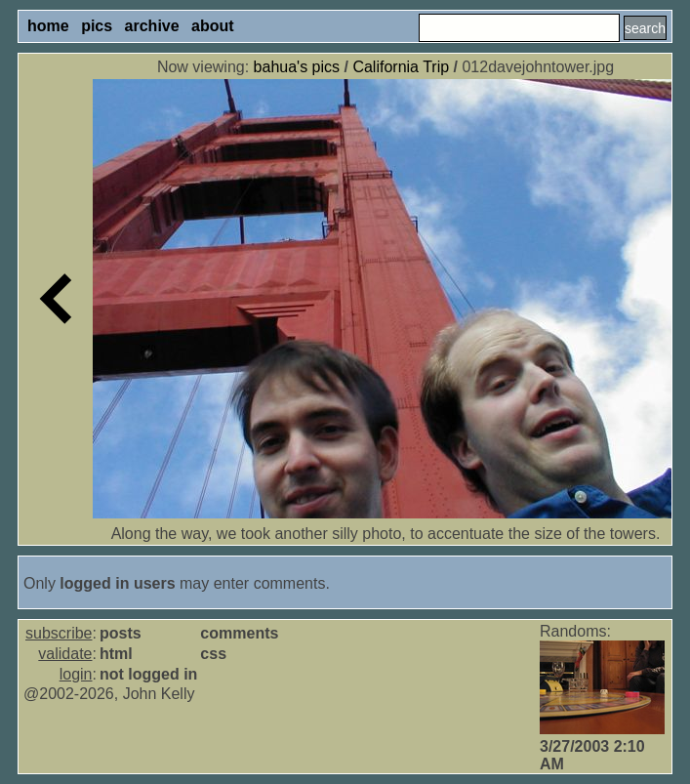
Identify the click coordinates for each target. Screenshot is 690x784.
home (48, 26)
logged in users (117, 583)
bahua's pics (297, 67)
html (116, 654)
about (213, 26)
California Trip (401, 67)
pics (97, 26)
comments (239, 633)
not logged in (148, 674)
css (213, 654)
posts (121, 633)
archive (152, 26)
